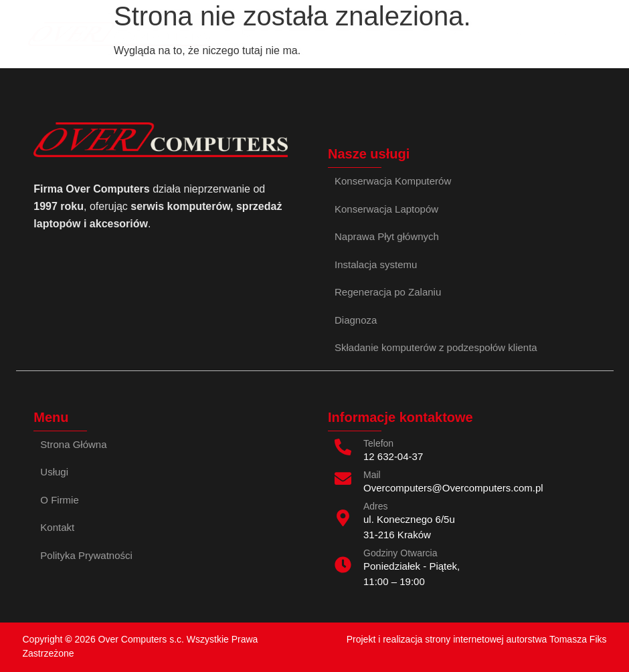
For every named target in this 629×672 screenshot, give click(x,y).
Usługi (252, 34)
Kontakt (417, 34)
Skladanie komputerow (514, 34)
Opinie (302, 34)
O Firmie (358, 34)
